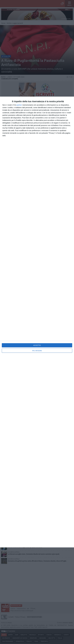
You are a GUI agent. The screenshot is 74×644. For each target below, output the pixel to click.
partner (19, 105)
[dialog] (37, 322)
